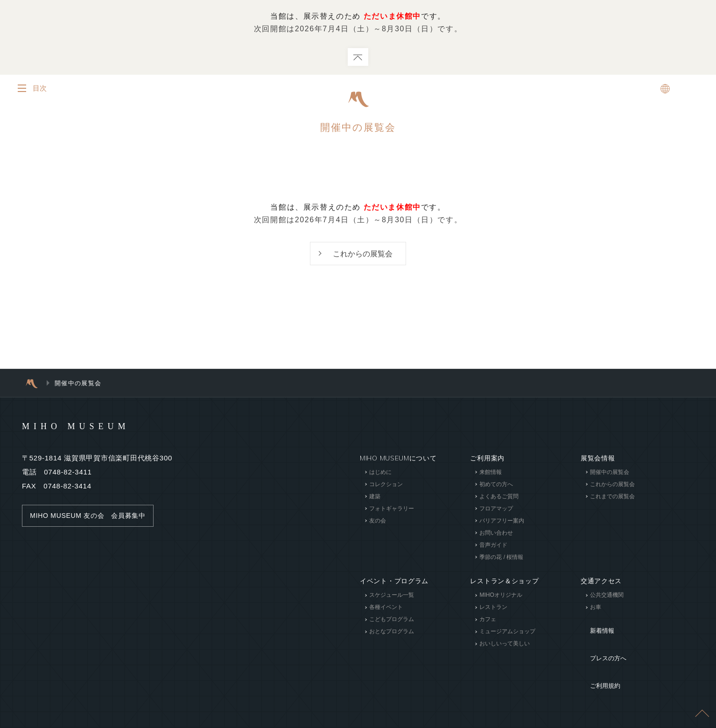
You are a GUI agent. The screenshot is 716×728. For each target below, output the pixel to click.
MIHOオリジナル (501, 596)
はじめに (380, 473)
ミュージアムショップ (507, 633)
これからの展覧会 (363, 254)
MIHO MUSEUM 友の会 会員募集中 (92, 516)
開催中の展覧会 (610, 473)
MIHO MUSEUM (94, 426)
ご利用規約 (598, 653)
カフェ (488, 621)
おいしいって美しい (505, 645)
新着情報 (594, 625)
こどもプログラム (392, 621)
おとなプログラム (392, 633)
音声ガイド (493, 546)
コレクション (386, 485)
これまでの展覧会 (612, 497)
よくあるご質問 (499, 497)
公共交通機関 (607, 596)
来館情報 (491, 473)
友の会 (378, 522)
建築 (375, 497)
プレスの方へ (601, 639)
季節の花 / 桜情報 (501, 558)
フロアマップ (496, 509)
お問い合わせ (496, 534)
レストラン (493, 608)
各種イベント (386, 608)
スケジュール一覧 (392, 596)
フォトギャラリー (392, 509)
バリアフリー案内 (502, 522)
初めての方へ (496, 485)
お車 (596, 608)
